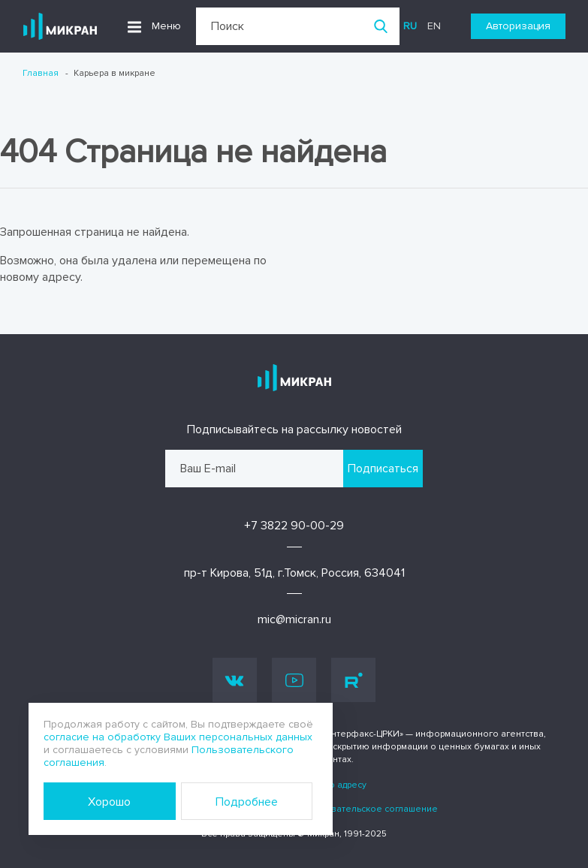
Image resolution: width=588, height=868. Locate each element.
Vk (235, 680)
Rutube (354, 680)
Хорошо (109, 802)
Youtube (294, 680)
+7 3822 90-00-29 (294, 526)
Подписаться (383, 469)
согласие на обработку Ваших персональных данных (178, 737)
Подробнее (247, 802)
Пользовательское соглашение (368, 809)
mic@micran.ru (294, 619)
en (434, 26)
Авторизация (518, 26)
